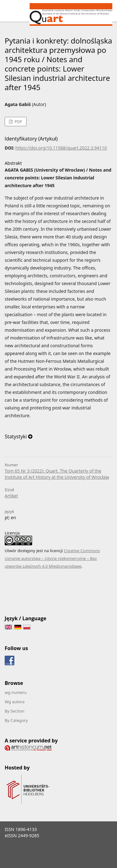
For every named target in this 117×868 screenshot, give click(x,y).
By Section (15, 711)
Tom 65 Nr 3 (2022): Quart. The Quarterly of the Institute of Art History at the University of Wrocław (57, 474)
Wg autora (15, 702)
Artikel (11, 496)
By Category (16, 720)
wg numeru (16, 692)
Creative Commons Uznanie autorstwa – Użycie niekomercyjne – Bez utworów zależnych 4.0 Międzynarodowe (52, 558)
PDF (18, 122)
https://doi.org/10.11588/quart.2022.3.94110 (61, 148)
